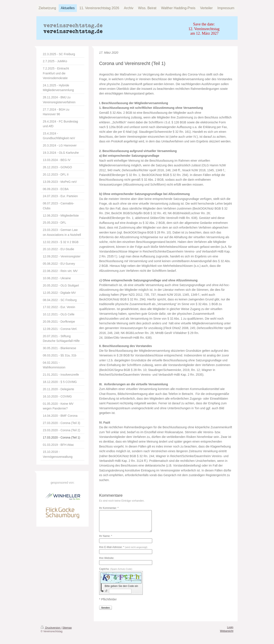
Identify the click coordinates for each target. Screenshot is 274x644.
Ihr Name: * (106, 536)
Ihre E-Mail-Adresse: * (123, 547)
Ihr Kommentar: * (109, 508)
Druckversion (51, 628)
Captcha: (116, 569)
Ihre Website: (107, 558)
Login (230, 627)
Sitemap (67, 628)
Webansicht (227, 631)
